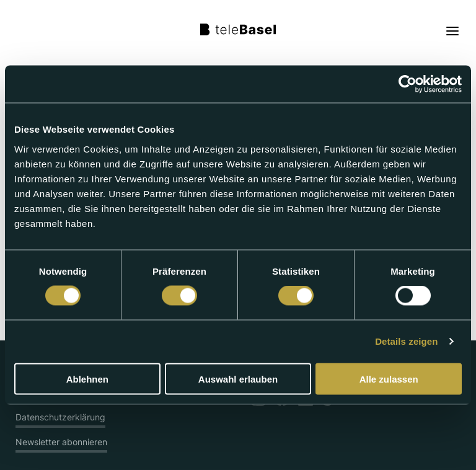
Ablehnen (87, 379)
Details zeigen (406, 341)
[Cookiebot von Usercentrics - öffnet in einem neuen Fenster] (408, 84)
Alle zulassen (389, 379)
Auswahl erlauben (238, 379)
